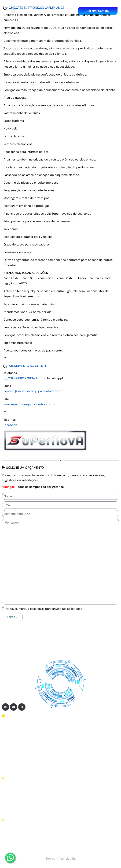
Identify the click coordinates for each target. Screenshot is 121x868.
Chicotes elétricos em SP (22, 737)
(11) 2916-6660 (14, 378)
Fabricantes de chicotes (21, 747)
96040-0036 (37, 378)
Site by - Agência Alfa (61, 859)
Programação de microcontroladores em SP (34, 766)
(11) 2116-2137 (14, 808)
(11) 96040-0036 (16, 813)
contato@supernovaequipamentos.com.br (33, 391)
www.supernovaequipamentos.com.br (30, 404)
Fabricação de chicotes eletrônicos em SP (34, 751)
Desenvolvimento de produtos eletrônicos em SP (39, 771)
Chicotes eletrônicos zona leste (26, 742)
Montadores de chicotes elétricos (28, 756)
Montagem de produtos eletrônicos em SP (34, 761)
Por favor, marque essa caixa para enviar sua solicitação (44, 609)
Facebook (10, 425)
